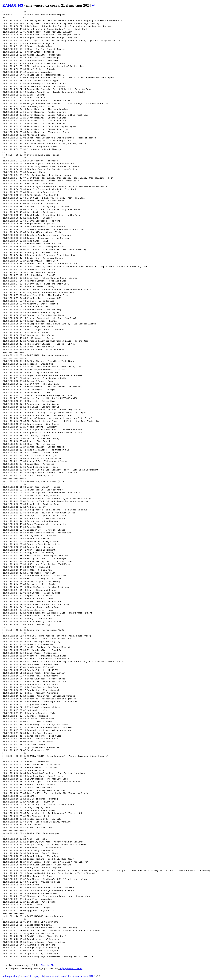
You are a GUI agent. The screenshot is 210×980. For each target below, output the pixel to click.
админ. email (52, 976)
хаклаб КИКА (88, 976)
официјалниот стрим (71, 968)
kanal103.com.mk (70, 976)
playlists (40, 976)
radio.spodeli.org (11, 976)
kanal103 (27, 976)
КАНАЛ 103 (13, 5)
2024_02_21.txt (48, 965)
